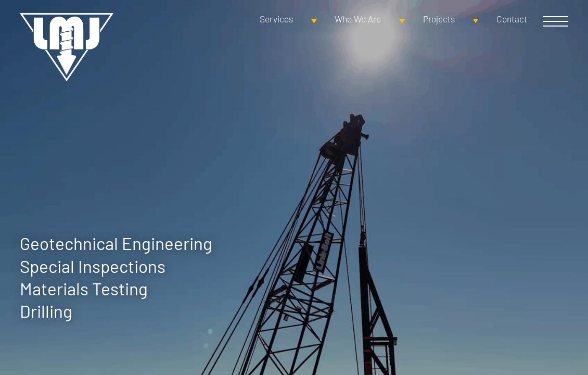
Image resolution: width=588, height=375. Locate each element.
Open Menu (556, 21)
